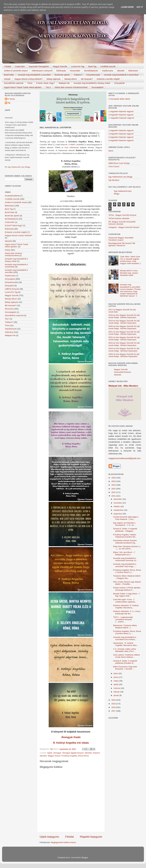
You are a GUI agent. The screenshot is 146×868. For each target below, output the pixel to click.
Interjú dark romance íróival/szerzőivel (71, 87)
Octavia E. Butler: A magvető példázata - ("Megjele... (125, 530)
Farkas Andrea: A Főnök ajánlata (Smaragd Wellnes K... (127, 589)
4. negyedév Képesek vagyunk (121, 118)
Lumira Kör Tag (78, 66)
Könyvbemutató (93, 75)
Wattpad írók (64, 83)
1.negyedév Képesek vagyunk (121, 111)
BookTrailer (9, 75)
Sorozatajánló (97, 87)
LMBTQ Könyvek (12, 289)
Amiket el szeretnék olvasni (16, 71)
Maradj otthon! (71, 79)
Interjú (8, 250)
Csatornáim (20, 66)
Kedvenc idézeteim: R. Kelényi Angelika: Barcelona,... (126, 607)
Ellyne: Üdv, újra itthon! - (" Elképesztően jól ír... (124, 553)
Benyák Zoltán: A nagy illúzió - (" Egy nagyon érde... (127, 595)
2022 (114, 492)
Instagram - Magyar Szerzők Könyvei (124, 227)
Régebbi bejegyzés (91, 837)
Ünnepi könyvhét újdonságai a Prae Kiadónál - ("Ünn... (126, 518)
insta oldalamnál (72, 147)
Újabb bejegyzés (49, 837)
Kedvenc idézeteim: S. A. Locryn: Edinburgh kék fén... (127, 612)
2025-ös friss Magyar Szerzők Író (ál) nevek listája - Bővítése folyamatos (124, 355)
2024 (114, 485)
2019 (114, 704)
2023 (114, 489)
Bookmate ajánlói (62, 75)
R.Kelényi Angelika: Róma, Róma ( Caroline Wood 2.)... (127, 571)
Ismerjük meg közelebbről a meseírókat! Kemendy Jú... (125, 559)
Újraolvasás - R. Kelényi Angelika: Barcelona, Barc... (126, 644)
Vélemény (9, 332)
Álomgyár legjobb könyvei (73, 753)
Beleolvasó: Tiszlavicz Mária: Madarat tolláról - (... (125, 627)
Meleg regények (54, 79)
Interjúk (7, 79)
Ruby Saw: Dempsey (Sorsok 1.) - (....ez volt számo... (127, 548)
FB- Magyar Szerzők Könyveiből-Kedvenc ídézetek (122, 223)
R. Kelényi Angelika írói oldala (71, 743)
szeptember (119, 510)
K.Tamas (11, 99)
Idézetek (121, 71)
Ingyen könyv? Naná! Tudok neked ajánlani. (23, 87)
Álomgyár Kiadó (71, 737)
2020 (114, 700)
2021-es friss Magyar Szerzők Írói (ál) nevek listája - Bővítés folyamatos (124, 333)
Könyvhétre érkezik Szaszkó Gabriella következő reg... (125, 542)
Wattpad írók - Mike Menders (123, 386)
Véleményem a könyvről (42, 71)
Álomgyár (57, 753)
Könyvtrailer (75, 71)
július (116, 673)
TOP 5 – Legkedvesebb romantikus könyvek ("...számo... (123, 619)
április (116, 684)
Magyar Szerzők (60, 66)
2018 (114, 707)
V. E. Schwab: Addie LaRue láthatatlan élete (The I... (125, 650)
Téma (30, 83)
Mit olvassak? (87, 79)
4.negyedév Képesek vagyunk (121, 140)
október (117, 506)
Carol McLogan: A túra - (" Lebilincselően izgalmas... (125, 601)
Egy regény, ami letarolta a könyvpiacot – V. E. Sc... (124, 524)
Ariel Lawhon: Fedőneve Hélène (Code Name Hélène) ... (127, 656)
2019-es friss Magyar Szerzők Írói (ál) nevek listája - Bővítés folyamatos (124, 322)
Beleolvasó (133, 71)
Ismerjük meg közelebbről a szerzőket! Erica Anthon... (125, 638)
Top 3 (48, 87)
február (117, 692)
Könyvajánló (10, 279)
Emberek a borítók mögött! (108, 79)
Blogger (85, 858)
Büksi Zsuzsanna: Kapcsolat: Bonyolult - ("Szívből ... (125, 668)
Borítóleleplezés (91, 71)
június (116, 677)
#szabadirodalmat (12, 196)
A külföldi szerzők (108, 66)
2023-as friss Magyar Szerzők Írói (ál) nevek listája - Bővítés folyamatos (124, 344)
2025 (114, 481)
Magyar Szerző (54, 756)
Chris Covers (114, 167)
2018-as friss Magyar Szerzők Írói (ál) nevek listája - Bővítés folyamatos (124, 316)
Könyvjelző (9, 286)
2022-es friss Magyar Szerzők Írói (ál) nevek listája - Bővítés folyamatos (124, 338)
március (117, 688)
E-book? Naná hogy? (14, 226)
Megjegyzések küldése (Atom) (63, 842)
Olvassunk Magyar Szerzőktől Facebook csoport (121, 239)
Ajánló (50, 753)
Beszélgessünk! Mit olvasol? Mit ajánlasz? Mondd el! (122, 244)
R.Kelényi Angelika (69, 756)
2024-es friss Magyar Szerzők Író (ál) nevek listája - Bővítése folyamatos (124, 350)
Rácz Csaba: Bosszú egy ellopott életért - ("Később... (127, 583)
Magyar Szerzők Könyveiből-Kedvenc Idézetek (123, 372)
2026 (114, 478)
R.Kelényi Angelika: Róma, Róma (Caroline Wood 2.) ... (127, 632)
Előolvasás (61, 71)
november (118, 503)
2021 (114, 496)
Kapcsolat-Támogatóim (39, 66)
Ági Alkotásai (114, 180)
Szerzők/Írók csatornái (14, 83)
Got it (140, 7)
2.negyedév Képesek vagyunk (121, 134)
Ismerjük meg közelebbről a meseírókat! (121, 75)
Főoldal (8, 66)
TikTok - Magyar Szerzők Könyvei (122, 215)
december (118, 499)
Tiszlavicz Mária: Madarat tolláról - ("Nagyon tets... (127, 577)
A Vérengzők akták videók (119, 99)
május (116, 681)
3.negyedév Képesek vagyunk (121, 115)
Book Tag (92, 66)
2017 (114, 711)
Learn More (127, 7)
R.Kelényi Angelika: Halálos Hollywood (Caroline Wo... (125, 536)
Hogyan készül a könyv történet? (18, 235)
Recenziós (9, 309)
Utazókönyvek (11, 329)
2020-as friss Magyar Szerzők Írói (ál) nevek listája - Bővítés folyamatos (124, 327)
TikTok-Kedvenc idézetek (119, 218)
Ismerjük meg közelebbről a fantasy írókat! (92, 83)
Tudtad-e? (78, 75)
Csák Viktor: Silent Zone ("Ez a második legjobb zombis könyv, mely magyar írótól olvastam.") (130, 260)
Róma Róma (83, 756)
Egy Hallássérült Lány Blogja (19, 167)
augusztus (118, 514)
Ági (9, 103)
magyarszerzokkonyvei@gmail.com (125, 458)
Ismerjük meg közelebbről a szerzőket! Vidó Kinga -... (125, 565)
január (116, 695)
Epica (111, 151)
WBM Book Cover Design (119, 163)
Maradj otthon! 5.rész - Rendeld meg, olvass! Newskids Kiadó (129, 273)
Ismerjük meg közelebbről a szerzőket (34, 75)
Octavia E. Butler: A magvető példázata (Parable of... (125, 662)
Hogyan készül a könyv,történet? (29, 79)
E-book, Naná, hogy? (45, 83)
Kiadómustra (108, 71)
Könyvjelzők (120, 83)
